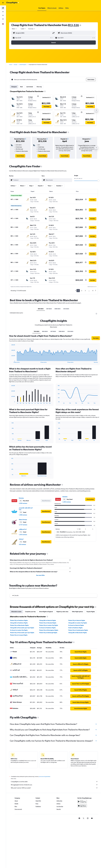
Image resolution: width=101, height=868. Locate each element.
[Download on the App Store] (82, 808)
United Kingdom (23, 65)
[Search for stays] (3, 12)
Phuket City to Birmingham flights (49, 630)
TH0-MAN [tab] (37, 331)
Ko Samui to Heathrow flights (47, 628)
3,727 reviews (23, 525)
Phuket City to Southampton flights (78, 630)
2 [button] (82, 291)
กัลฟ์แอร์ (21, 539)
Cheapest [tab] (14, 87)
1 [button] (78, 291)
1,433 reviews (23, 535)
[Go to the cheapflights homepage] (13, 3)
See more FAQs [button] (40, 575)
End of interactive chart (11, 361)
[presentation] (80, 25)
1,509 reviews (23, 515)
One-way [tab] (39, 87)
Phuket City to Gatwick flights (77, 620)
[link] (20, 156)
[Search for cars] (3, 15)
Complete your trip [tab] (30, 612)
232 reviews (22, 544)
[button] (3, 3)
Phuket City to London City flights (49, 625)
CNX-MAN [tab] (66, 309)
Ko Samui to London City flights (19, 630)
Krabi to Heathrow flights (75, 628)
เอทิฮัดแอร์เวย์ (23, 529)
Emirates (21, 498)
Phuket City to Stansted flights (48, 623)
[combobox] (32, 29)
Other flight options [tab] (77, 612)
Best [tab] (21, 87)
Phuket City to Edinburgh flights (48, 633)
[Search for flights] (3, 8)
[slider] (98, 181)
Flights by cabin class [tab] (62, 612)
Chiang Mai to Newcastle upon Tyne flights (22, 628)
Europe (16, 65)
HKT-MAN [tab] (49, 309)
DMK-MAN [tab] (58, 309)
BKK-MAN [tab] (41, 309)
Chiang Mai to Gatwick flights (48, 620)
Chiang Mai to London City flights (78, 623)
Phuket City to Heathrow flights (19, 620)
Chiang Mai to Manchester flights (78, 633)
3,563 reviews (23, 503)
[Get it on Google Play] (82, 803)
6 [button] (93, 291)
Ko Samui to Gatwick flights (76, 625)
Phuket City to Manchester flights (19, 625)
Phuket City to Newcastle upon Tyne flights (22, 633)
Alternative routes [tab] (16, 612)
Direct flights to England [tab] (46, 612)
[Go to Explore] (3, 19)
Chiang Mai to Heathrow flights (19, 623)
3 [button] (85, 291)
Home (11, 65)
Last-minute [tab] (30, 87)
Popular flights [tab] (91, 612)
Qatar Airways (23, 520)
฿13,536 (73, 25)
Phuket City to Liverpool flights (19, 635)
